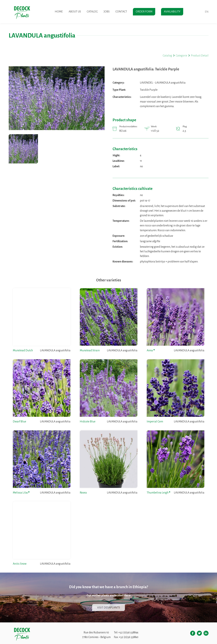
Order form (144, 12)
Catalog (92, 12)
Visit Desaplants (108, 608)
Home (59, 12)
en (207, 12)
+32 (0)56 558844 (128, 633)
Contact (121, 12)
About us (75, 12)
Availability (172, 12)
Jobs (107, 12)
